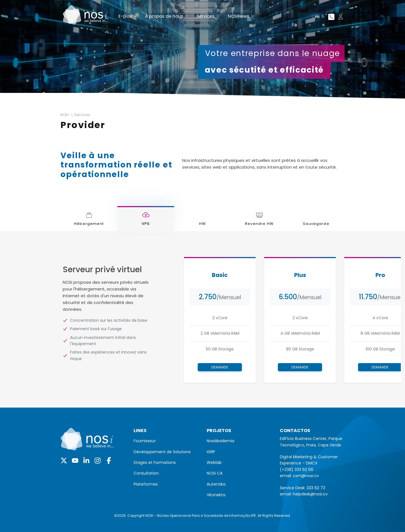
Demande (220, 367)
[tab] (89, 219)
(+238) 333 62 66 (297, 470)
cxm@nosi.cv (306, 476)
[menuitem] (166, 441)
